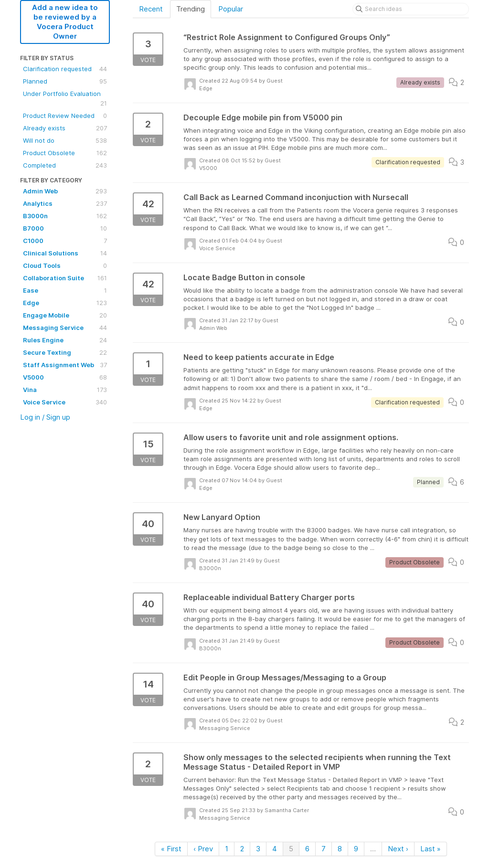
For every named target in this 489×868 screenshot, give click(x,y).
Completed (65, 165)
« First (171, 849)
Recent (151, 9)
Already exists (65, 128)
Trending (191, 9)
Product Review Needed (65, 116)
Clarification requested (65, 69)
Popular (231, 9)
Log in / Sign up (45, 417)
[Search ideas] (411, 9)
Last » (431, 849)
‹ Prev (203, 849)
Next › (398, 849)
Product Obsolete (65, 153)
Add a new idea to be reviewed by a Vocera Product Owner (65, 22)
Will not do (65, 140)
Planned (65, 81)
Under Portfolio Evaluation (65, 99)
